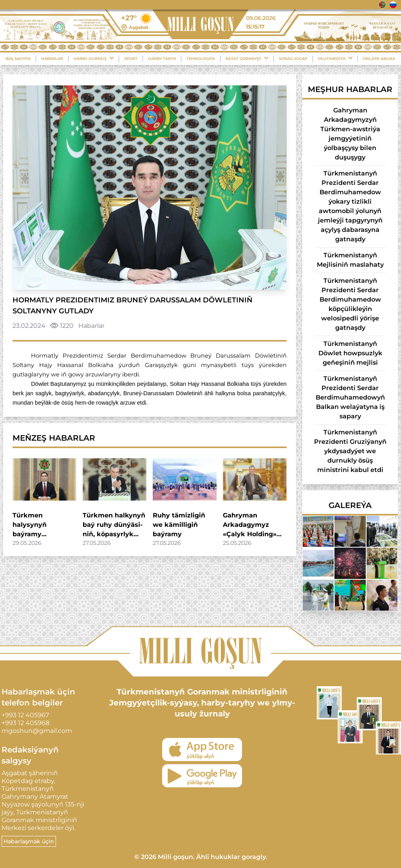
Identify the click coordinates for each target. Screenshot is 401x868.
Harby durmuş (94, 58)
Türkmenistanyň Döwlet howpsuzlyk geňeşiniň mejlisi (350, 353)
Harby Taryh (162, 59)
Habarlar (52, 59)
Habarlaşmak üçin (29, 841)
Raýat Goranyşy (247, 58)
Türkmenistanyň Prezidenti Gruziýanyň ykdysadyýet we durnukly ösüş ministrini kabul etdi (350, 451)
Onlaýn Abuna (379, 59)
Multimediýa (335, 58)
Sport (131, 59)
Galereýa (350, 505)
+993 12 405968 (25, 723)
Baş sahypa (18, 59)
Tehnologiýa (201, 59)
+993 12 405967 (25, 715)
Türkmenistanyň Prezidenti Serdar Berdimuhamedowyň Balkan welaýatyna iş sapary (350, 397)
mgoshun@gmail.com (37, 731)
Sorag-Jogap (293, 59)
